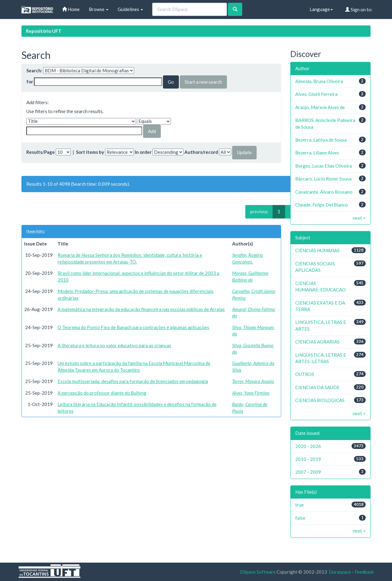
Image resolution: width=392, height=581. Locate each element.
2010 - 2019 (308, 459)
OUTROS (305, 374)
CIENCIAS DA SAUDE (317, 387)
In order (143, 152)
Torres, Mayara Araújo (253, 381)
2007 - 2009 (308, 472)
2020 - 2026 (308, 446)
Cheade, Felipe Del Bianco (322, 205)
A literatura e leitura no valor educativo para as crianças (114, 345)
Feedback (364, 572)
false (300, 518)
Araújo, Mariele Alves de (320, 107)
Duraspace (340, 572)
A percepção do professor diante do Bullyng (102, 393)
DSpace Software (258, 572)
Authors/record (201, 152)
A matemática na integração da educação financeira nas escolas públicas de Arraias (141, 309)
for (30, 82)
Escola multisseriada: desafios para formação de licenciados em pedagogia (133, 381)
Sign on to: (359, 9)
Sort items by (90, 152)
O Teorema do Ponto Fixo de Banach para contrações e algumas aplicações (133, 327)
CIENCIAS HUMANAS (317, 250)
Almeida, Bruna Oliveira (319, 81)
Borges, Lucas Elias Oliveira (324, 166)
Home (71, 9)
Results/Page (41, 152)
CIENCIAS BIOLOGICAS (320, 400)
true (300, 505)
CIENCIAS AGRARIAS (317, 342)
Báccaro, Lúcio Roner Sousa (323, 179)
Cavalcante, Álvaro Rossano (324, 192)
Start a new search (203, 82)
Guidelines (130, 9)
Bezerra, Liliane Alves (317, 153)
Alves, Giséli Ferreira (316, 94)
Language (321, 9)
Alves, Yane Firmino (251, 393)
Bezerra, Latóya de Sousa (321, 140)
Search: (34, 70)
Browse (99, 9)
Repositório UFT (44, 31)
